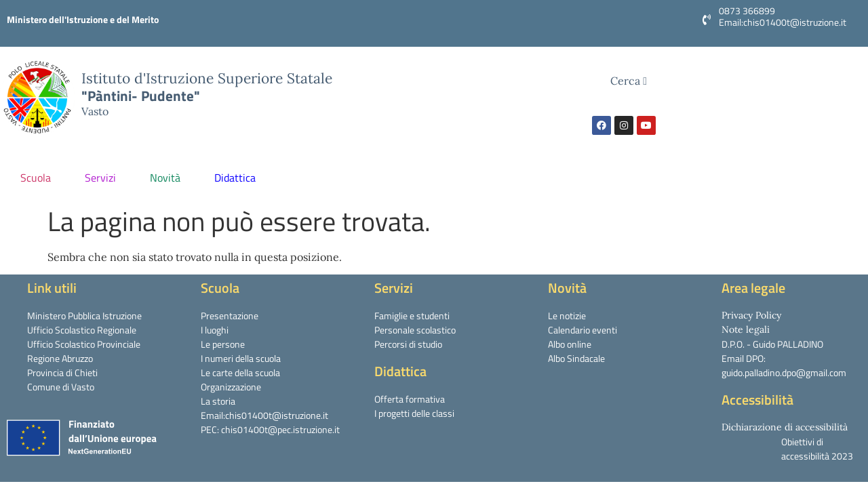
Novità (169, 178)
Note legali (746, 329)
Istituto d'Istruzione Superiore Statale (207, 78)
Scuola (39, 178)
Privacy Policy (751, 315)
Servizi (104, 178)
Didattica (238, 178)
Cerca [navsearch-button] (629, 81)
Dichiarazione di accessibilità (785, 427)
